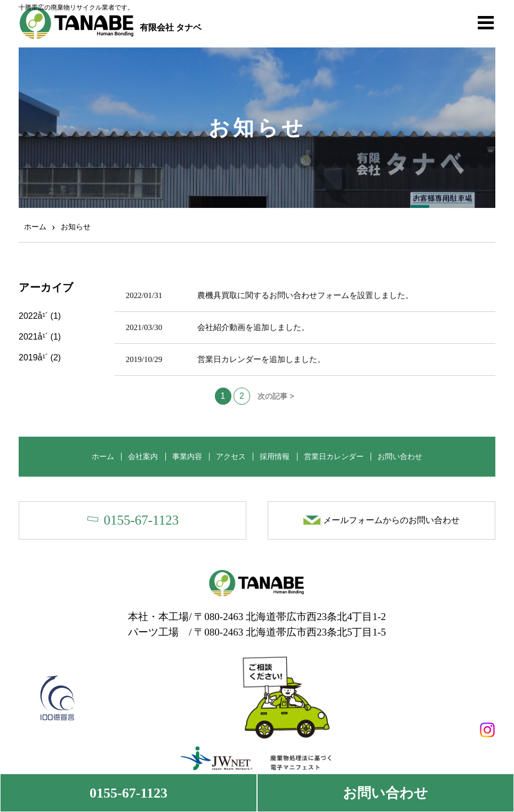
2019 (28, 357)
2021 (28, 336)
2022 (28, 315)
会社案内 (139, 456)
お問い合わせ (385, 793)
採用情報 (277, 456)
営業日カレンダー (338, 456)
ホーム (97, 456)
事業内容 (185, 456)
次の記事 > (276, 396)
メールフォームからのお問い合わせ (391, 520)
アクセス (231, 456)
